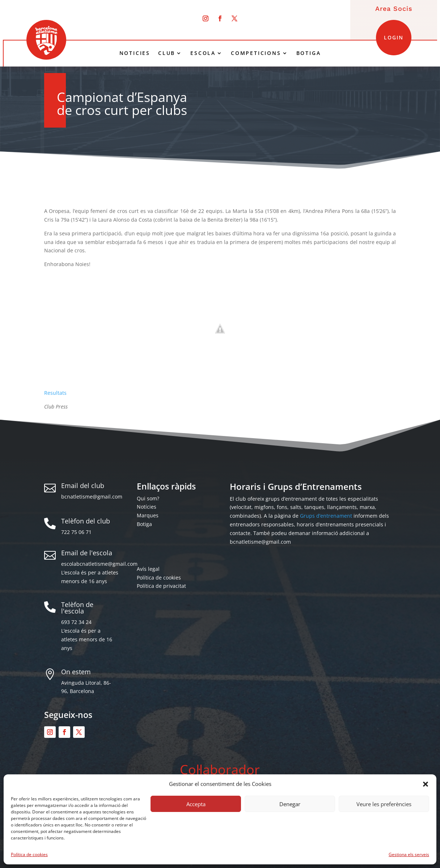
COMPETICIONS (256, 53)
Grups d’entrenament (326, 516)
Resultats (55, 393)
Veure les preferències (384, 804)
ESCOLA (203, 53)
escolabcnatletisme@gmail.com (99, 564)
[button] (426, 784)
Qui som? (148, 498)
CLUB (167, 53)
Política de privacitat (161, 586)
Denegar (290, 804)
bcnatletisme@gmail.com (92, 497)
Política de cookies (29, 854)
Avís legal (148, 569)
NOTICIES (135, 53)
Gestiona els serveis (409, 854)
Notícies (147, 507)
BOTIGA (309, 53)
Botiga (144, 524)
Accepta (196, 804)
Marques (148, 515)
